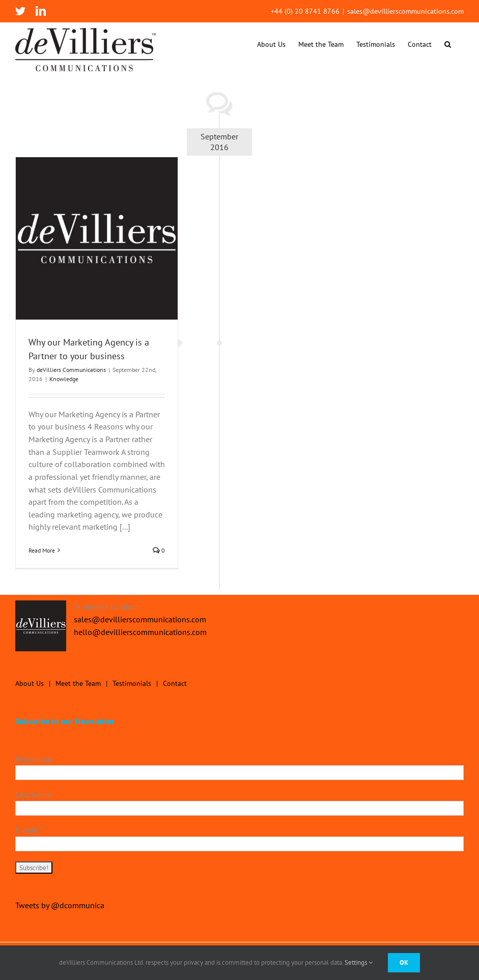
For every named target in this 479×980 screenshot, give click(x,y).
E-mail (29, 830)
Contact (175, 683)
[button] (448, 44)
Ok (404, 962)
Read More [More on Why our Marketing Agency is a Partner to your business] (42, 550)
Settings (359, 962)
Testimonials (132, 683)
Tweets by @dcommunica (60, 905)
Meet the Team (78, 683)
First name (33, 759)
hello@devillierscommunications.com (140, 632)
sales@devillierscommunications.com (405, 11)
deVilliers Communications (71, 370)
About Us (30, 683)
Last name (33, 794)
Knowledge (64, 379)
